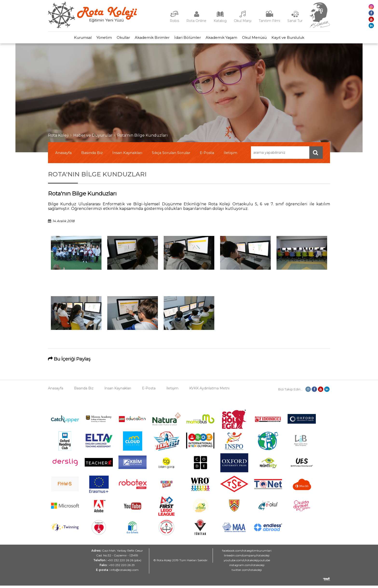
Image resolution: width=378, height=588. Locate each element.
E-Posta (207, 155)
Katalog (220, 21)
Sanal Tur (295, 21)
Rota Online (196, 21)
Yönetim (92, 39)
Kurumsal (66, 39)
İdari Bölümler (190, 39)
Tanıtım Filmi (269, 21)
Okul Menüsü (266, 39)
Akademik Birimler (150, 39)
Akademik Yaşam (229, 39)
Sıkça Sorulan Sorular (171, 155)
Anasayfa (63, 155)
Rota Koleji (58, 138)
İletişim (230, 155)
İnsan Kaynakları (127, 155)
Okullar (116, 39)
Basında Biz (92, 155)
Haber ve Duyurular (93, 138)
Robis (174, 21)
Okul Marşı (243, 21)
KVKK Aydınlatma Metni (209, 391)
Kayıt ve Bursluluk (305, 39)
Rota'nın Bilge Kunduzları (142, 138)
